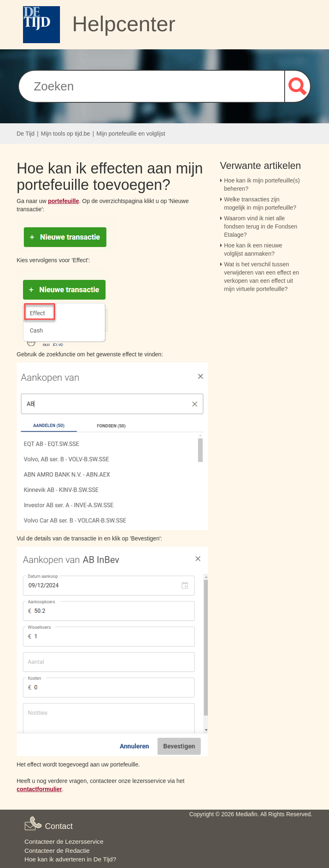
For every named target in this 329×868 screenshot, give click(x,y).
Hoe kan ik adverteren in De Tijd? (70, 859)
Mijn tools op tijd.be (66, 134)
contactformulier (39, 789)
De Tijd (26, 134)
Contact (59, 826)
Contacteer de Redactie (57, 851)
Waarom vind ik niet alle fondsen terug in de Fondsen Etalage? (261, 226)
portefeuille (63, 201)
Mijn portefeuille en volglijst (131, 134)
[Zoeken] (151, 86)
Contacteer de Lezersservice (64, 841)
